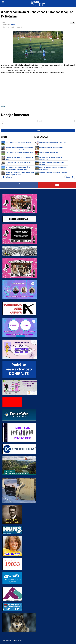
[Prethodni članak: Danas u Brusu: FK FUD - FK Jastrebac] (7, 177)
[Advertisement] (38, 91)
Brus (3, 106)
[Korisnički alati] (72, 23)
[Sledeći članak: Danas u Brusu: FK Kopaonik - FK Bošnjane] (70, 177)
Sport (13, 25)
